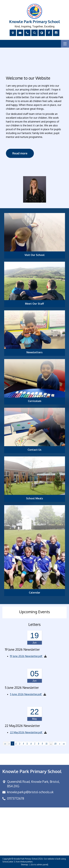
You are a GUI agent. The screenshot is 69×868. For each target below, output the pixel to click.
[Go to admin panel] (39, 865)
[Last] (64, 743)
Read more (20, 153)
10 (47, 743)
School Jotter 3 (9, 862)
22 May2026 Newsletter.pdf (26, 732)
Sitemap (24, 865)
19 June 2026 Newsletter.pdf (26, 656)
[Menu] (65, 44)
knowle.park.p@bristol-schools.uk (30, 792)
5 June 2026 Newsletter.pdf (26, 694)
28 (55, 743)
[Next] (60, 743)
